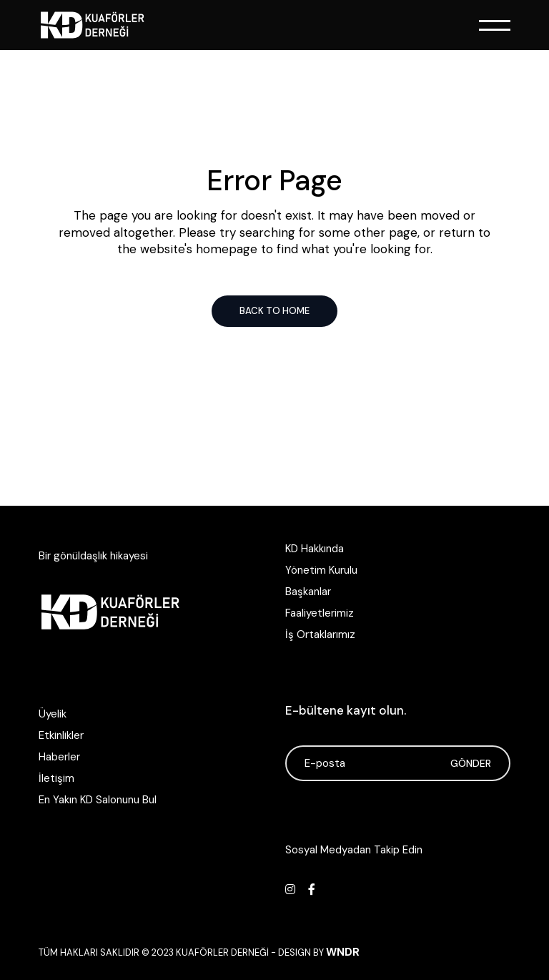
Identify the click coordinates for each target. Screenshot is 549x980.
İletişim (56, 778)
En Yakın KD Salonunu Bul (98, 800)
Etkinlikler (61, 735)
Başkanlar (308, 592)
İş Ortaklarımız (320, 634)
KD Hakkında (315, 549)
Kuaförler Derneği (222, 952)
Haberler (59, 757)
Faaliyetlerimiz (320, 613)
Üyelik (53, 714)
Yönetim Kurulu (321, 570)
